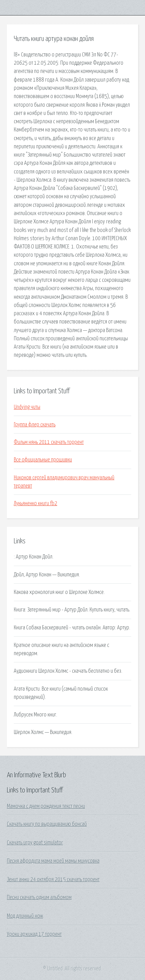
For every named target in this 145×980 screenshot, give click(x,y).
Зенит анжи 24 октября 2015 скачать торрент (53, 880)
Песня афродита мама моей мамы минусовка (53, 861)
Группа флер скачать (35, 425)
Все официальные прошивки (43, 460)
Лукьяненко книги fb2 (35, 503)
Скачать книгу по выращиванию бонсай (47, 824)
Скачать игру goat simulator (35, 843)
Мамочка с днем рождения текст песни (46, 806)
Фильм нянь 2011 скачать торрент (49, 442)
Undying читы (27, 407)
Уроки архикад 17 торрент (34, 934)
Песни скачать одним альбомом (39, 897)
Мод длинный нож (25, 916)
